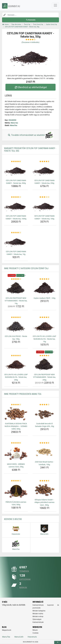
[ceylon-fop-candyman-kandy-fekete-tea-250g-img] (44, 171)
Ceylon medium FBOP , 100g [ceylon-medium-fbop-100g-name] (44, 298)
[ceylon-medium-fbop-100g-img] (44, 288)
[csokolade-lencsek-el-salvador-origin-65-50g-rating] (44, 405)
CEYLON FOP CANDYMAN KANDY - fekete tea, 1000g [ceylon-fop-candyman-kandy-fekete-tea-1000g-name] (16, 217)
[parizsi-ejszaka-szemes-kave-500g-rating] (16, 481)
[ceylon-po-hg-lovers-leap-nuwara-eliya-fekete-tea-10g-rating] (44, 317)
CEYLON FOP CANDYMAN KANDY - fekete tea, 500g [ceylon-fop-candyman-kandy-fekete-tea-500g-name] (16, 182)
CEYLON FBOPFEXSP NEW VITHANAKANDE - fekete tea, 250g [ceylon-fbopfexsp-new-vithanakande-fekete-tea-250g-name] (44, 377)
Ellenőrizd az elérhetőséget (30, 87)
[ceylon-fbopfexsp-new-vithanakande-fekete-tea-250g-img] (44, 365)
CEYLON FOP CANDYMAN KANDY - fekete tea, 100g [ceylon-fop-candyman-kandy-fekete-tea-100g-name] (44, 217)
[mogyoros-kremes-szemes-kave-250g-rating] (16, 443)
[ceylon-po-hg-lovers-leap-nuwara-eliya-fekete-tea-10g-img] (44, 327)
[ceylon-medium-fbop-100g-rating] (44, 279)
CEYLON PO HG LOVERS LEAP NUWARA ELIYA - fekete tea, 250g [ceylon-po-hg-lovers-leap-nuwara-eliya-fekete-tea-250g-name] (16, 377)
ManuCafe (19, 637)
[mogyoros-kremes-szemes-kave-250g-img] (16, 453)
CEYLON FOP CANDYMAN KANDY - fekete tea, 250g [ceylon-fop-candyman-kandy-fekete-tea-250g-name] (44, 182)
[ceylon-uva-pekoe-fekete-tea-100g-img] (16, 327)
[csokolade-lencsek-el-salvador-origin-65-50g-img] (44, 414)
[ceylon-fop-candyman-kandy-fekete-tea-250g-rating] (44, 162)
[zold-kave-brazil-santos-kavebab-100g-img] (44, 452)
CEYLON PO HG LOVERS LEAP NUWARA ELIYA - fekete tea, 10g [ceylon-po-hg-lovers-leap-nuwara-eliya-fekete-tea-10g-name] (44, 339)
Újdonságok (37, 619)
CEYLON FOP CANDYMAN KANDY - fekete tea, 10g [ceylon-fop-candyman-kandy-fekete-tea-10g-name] (16, 253)
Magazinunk (7, 630)
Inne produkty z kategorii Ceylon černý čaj (26, 268)
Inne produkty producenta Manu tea (23, 394)
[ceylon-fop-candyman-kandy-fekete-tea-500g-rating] (16, 162)
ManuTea (14, 125)
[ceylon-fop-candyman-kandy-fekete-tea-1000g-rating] (16, 197)
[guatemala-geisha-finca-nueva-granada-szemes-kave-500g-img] (16, 414)
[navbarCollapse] (55, 5)
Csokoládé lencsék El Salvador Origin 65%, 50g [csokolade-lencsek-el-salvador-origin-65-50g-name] (44, 425)
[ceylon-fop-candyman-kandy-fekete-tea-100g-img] (44, 206)
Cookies (35, 633)
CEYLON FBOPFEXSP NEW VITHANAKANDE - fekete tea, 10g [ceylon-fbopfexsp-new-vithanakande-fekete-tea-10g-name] (16, 301)
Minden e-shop (38, 616)
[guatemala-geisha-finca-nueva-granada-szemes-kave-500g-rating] (16, 405)
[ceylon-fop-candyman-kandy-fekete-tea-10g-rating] (16, 233)
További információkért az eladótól (30, 135)
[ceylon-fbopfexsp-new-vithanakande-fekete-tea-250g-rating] (44, 356)
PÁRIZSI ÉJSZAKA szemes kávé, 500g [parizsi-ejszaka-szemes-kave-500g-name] (16, 503)
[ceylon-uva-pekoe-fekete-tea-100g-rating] (16, 317)
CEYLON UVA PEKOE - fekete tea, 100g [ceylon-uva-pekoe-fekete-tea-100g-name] (16, 338)
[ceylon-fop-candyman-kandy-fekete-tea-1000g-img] (16, 206)
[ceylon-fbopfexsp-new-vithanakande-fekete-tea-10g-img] (16, 288)
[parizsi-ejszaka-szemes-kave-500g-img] (16, 491)
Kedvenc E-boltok (13, 519)
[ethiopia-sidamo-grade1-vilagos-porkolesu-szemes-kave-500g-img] (44, 490)
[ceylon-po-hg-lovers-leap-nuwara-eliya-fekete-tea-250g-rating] (16, 356)
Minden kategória (39, 611)
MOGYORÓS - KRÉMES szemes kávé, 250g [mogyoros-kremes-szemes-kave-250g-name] (16, 465)
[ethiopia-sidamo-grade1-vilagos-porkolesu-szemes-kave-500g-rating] (44, 481)
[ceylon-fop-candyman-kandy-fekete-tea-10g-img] (16, 242)
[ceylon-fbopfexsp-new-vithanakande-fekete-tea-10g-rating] (16, 279)
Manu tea (14, 123)
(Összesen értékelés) (30, 42)
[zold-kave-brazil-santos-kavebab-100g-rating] (44, 443)
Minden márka (38, 614)
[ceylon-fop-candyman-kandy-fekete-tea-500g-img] (16, 171)
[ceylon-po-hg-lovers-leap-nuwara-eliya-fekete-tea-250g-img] (16, 365)
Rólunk (35, 630)
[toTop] (58, 642)
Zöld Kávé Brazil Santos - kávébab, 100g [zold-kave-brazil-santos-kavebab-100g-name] (44, 463)
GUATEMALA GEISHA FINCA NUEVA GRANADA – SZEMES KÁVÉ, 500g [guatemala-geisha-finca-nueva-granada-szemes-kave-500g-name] (16, 426)
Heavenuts (32, 637)
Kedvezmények (38, 622)
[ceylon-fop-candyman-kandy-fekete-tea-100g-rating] (44, 197)
